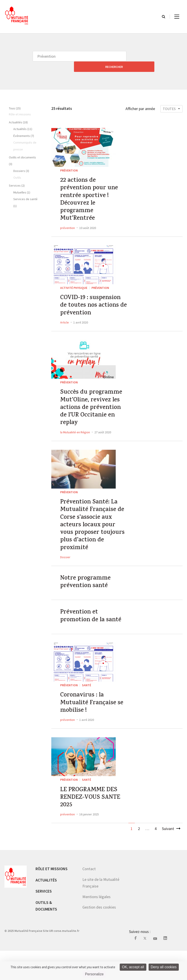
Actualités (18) (18, 112)
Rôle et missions (52, 898)
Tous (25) (15, 98)
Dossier (65, 574)
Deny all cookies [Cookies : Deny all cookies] (164, 967)
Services (44, 920)
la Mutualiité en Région (75, 440)
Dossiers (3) (21, 160)
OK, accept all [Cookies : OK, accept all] (133, 967)
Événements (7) (24, 125)
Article (65, 323)
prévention (68, 225)
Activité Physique (74, 285)
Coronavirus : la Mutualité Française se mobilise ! (91, 727)
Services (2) (17, 175)
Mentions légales (96, 926)
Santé (87, 707)
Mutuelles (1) (22, 182)
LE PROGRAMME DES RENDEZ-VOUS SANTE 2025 (93, 825)
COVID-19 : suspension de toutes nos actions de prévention (93, 305)
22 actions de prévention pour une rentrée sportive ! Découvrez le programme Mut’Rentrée (92, 193)
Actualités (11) (23, 118)
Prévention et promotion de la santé (94, 637)
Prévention (69, 160)
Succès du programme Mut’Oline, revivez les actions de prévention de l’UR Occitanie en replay (93, 412)
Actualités (46, 909)
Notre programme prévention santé (87, 600)
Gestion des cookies (99, 936)
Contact (89, 898)
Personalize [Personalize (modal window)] (94, 974)
